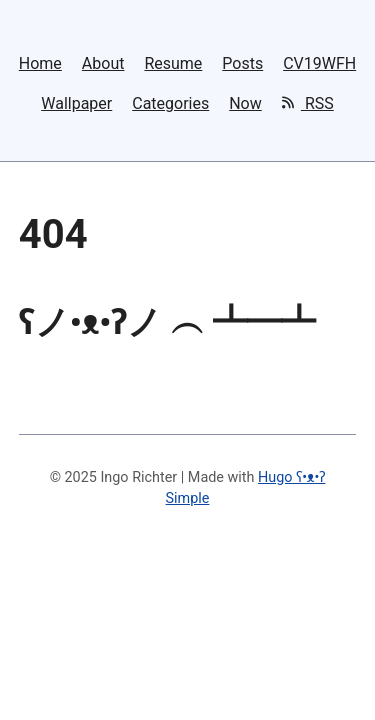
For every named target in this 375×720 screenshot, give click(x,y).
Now (245, 104)
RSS (308, 102)
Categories (170, 104)
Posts (242, 64)
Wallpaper (76, 104)
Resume (173, 64)
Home (40, 64)
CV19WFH (319, 64)
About (103, 64)
